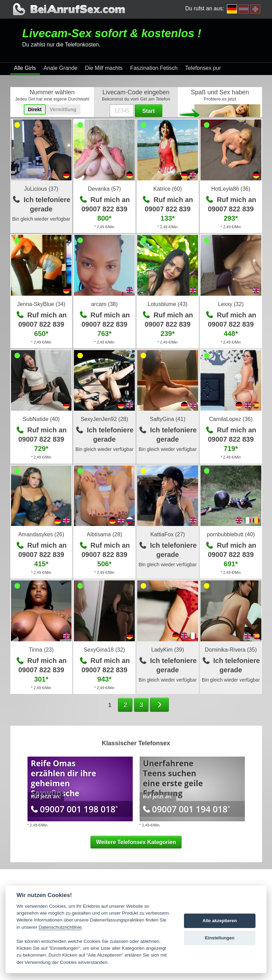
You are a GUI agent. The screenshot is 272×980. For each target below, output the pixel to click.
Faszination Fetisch (154, 68)
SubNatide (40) (41, 419)
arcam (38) (104, 304)
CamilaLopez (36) (231, 419)
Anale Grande (61, 68)
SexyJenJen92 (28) (105, 419)
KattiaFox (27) (168, 534)
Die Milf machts (104, 68)
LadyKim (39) (168, 650)
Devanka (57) (105, 189)
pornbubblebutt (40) (231, 534)
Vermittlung (63, 109)
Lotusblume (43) (168, 304)
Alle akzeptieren (220, 921)
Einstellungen (220, 938)
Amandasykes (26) (41, 534)
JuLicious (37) (41, 189)
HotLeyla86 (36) (231, 189)
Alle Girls (25, 68)
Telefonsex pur (203, 68)
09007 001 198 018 (74, 809)
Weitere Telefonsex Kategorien (136, 842)
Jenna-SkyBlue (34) (41, 304)
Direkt (35, 109)
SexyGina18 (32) (105, 650)
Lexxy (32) (231, 304)
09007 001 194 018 (187, 809)
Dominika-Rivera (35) (231, 650)
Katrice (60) (168, 189)
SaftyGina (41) (168, 419)
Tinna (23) (41, 650)
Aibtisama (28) (104, 534)
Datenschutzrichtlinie (60, 927)
